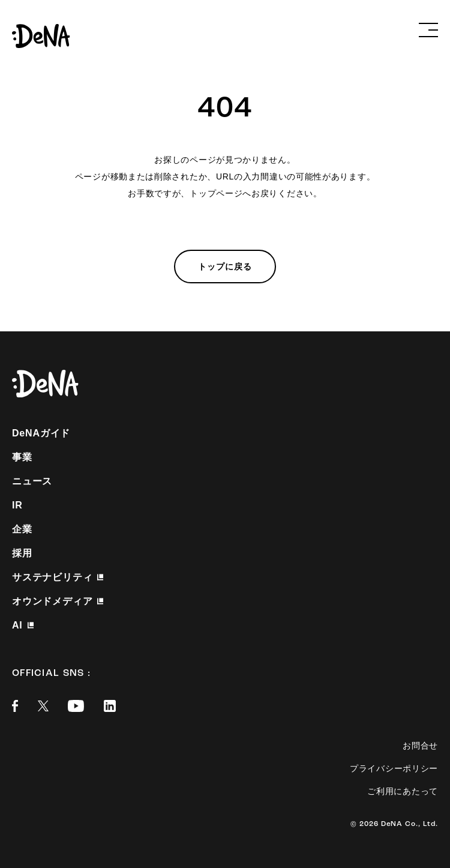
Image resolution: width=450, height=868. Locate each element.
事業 (22, 457)
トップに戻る (225, 267)
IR (17, 505)
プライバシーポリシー (394, 768)
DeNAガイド (41, 433)
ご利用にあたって (403, 791)
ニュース (32, 481)
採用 (22, 553)
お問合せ (420, 746)
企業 (22, 529)
